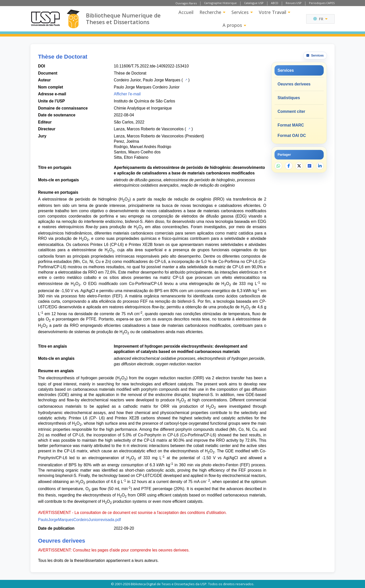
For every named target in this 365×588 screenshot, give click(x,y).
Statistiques (289, 98)
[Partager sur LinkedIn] (320, 166)
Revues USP (294, 3)
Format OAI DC (292, 136)
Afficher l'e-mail (127, 94)
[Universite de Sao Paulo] (45, 19)
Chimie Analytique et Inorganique (143, 108)
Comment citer (291, 111)
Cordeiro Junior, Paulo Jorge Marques (147, 80)
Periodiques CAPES (322, 3)
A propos (234, 25)
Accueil (186, 12)
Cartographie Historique (220, 3)
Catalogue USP (254, 3)
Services (242, 12)
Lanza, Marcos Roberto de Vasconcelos (149, 129)
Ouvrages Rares (186, 3)
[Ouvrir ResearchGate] (309, 166)
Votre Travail (275, 12)
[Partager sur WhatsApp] (278, 166)
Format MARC (291, 125)
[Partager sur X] (299, 166)
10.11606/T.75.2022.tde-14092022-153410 (151, 66)
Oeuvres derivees (294, 84)
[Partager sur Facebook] (289, 166)
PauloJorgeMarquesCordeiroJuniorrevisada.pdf (79, 520)
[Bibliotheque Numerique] (73, 19)
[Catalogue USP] (186, 80)
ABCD (275, 3)
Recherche (212, 12)
